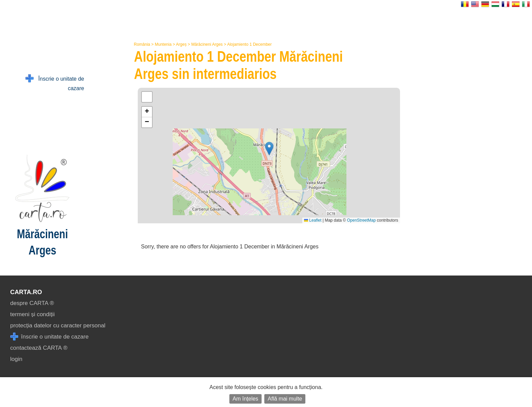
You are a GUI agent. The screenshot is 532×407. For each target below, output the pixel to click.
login (16, 359)
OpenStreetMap (362, 220)
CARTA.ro (26, 292)
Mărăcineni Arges (207, 44)
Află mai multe (285, 399)
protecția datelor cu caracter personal (58, 325)
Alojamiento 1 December (249, 44)
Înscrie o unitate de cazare (55, 83)
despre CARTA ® (32, 303)
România (142, 44)
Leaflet (313, 220)
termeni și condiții (32, 314)
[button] (269, 149)
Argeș (181, 44)
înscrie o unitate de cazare (49, 337)
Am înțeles (246, 399)
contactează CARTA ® (39, 348)
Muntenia (163, 44)
